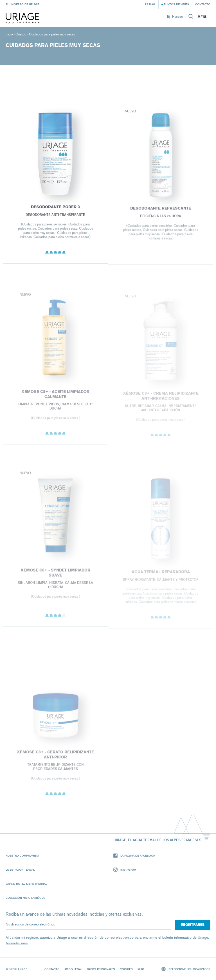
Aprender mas (17, 943)
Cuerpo (21, 34)
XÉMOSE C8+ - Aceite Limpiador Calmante (55, 395)
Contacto (203, 4)
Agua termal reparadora (161, 573)
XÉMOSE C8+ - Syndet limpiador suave (55, 574)
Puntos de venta (176, 4)
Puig (141, 969)
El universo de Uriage (22, 4)
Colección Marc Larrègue (25, 898)
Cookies (126, 969)
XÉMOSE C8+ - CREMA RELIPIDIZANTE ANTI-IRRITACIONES (161, 397)
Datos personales (101, 969)
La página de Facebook (134, 856)
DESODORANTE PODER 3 (55, 208)
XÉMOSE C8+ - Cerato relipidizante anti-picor (55, 756)
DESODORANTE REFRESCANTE (161, 210)
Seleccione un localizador (186, 969)
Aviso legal (73, 969)
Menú (203, 17)
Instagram (125, 870)
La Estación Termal (20, 870)
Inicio (9, 34)
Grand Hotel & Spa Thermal (26, 884)
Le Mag (150, 4)
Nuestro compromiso (22, 855)
